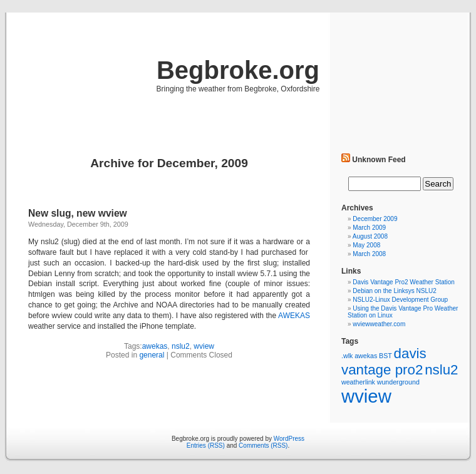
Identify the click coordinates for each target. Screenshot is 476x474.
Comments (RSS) (263, 446)
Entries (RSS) (206, 446)
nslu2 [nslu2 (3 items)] (441, 370)
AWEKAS (294, 316)
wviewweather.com (379, 324)
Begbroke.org (238, 70)
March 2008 (369, 254)
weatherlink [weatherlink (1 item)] (358, 382)
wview (204, 346)
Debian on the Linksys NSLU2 (394, 291)
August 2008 (370, 236)
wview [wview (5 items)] (366, 396)
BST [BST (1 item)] (385, 356)
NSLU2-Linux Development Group (400, 300)
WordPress (289, 439)
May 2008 (366, 245)
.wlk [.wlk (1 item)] (347, 356)
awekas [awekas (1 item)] (366, 356)
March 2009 (369, 228)
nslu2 (181, 346)
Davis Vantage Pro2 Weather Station (404, 282)
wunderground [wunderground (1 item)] (398, 382)
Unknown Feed (379, 160)
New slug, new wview (78, 213)
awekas (155, 346)
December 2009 (375, 219)
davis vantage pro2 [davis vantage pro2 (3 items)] (384, 362)
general (152, 355)
